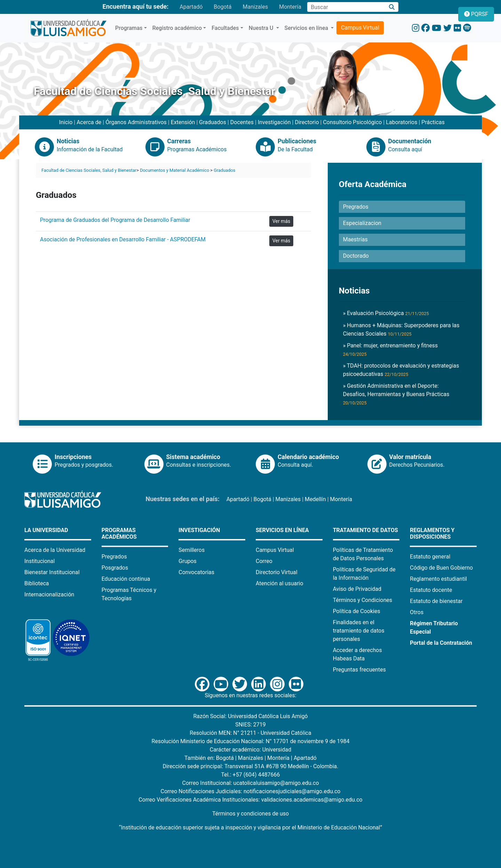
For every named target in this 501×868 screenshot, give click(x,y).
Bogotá (222, 7)
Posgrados (115, 568)
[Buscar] (392, 7)
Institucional (39, 561)
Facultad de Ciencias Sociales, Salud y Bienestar (89, 170)
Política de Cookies (357, 611)
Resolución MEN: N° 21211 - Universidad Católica (250, 733)
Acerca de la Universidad (55, 550)
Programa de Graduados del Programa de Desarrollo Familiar (115, 220)
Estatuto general (430, 557)
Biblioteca (37, 583)
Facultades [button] (225, 28)
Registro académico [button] (177, 28)
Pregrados (114, 557)
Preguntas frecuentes (359, 670)
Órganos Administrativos (136, 122)
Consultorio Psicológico (352, 122)
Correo (264, 561)
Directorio (307, 122)
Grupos (188, 561)
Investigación (274, 122)
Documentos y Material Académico (174, 170)
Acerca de (89, 122)
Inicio (66, 122)
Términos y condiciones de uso (250, 814)
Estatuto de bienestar (436, 601)
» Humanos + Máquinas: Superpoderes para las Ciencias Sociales (401, 329)
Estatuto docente (431, 590)
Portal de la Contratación (441, 643)
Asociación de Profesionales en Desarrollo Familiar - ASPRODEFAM (123, 239)
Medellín (315, 499)
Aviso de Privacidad (357, 589)
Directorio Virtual (277, 572)
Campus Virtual (360, 28)
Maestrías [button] (355, 239)
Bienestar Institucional (52, 572)
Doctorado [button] (356, 256)
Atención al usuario (280, 583)
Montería (290, 7)
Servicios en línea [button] (307, 28)
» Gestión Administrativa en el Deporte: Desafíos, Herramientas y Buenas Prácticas (396, 394)
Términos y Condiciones (363, 600)
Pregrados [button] (356, 207)
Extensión (183, 122)
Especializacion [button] (362, 223)
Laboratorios (401, 122)
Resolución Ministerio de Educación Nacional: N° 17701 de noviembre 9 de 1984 (251, 741)
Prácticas (433, 122)
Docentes (242, 122)
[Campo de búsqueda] (346, 7)
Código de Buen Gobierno (441, 568)
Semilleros (192, 550)
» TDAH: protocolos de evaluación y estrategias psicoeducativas (401, 370)
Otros (417, 612)
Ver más (281, 221)
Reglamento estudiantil (438, 579)
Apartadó (191, 7)
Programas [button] (129, 28)
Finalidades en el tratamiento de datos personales (359, 631)
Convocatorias (196, 572)
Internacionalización (49, 594)
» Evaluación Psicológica (386, 313)
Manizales (255, 7)
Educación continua (126, 579)
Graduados (213, 122)
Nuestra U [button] (262, 28)
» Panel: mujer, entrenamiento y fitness (391, 349)
